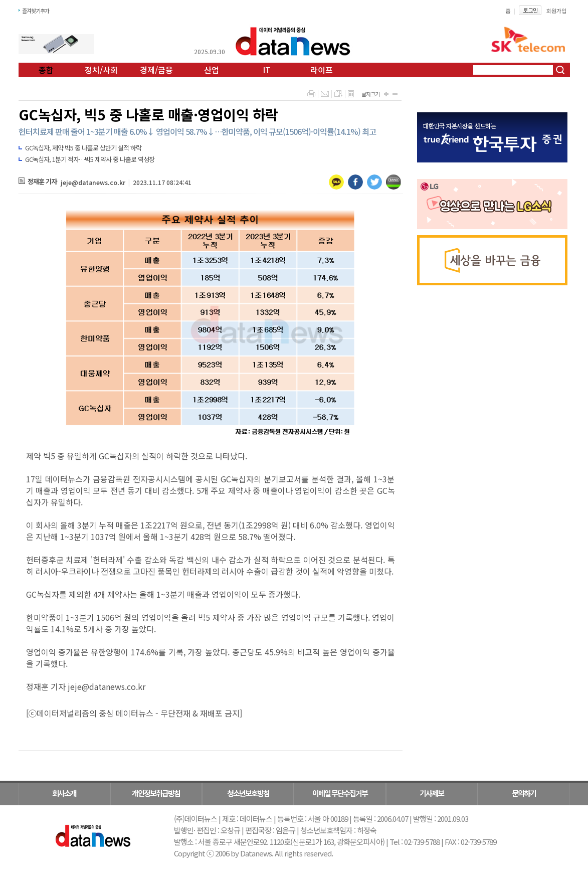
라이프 (322, 70)
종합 (46, 70)
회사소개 (64, 793)
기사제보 (432, 793)
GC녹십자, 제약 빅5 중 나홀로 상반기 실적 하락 (83, 148)
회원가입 (556, 11)
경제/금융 (156, 70)
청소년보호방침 (248, 793)
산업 (212, 70)
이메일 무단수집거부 (340, 793)
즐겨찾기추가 (36, 11)
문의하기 (524, 793)
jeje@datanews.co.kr (93, 182)
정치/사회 (101, 70)
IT (267, 70)
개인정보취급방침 (156, 793)
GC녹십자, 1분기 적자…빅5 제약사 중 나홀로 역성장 (90, 159)
